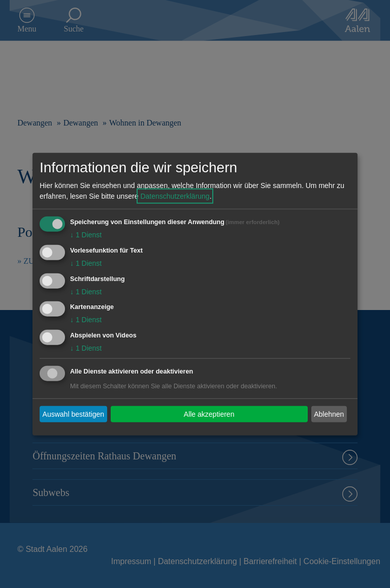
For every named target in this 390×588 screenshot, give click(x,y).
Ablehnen (329, 414)
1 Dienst (86, 235)
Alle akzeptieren (209, 414)
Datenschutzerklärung (175, 196)
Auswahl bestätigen (73, 414)
